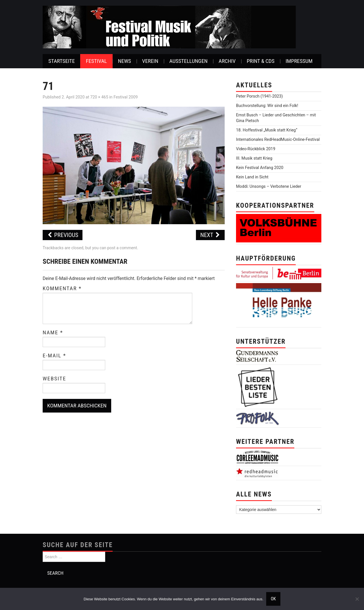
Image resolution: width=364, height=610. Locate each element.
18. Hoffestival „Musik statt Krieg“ (267, 130)
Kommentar (62, 288)
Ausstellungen (189, 61)
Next (210, 235)
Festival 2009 (126, 97)
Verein (150, 61)
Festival (96, 61)
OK (273, 599)
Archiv (227, 61)
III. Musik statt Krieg (254, 158)
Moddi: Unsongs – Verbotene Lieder (269, 186)
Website (54, 379)
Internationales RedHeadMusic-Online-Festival (278, 140)
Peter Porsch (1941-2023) (259, 96)
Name (53, 333)
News (125, 61)
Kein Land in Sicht (252, 177)
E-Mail (54, 356)
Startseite (62, 61)
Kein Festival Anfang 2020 (260, 168)
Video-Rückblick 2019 (256, 149)
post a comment (122, 248)
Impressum (299, 61)
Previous (63, 235)
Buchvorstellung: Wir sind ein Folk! (267, 106)
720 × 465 (99, 97)
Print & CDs (260, 61)
